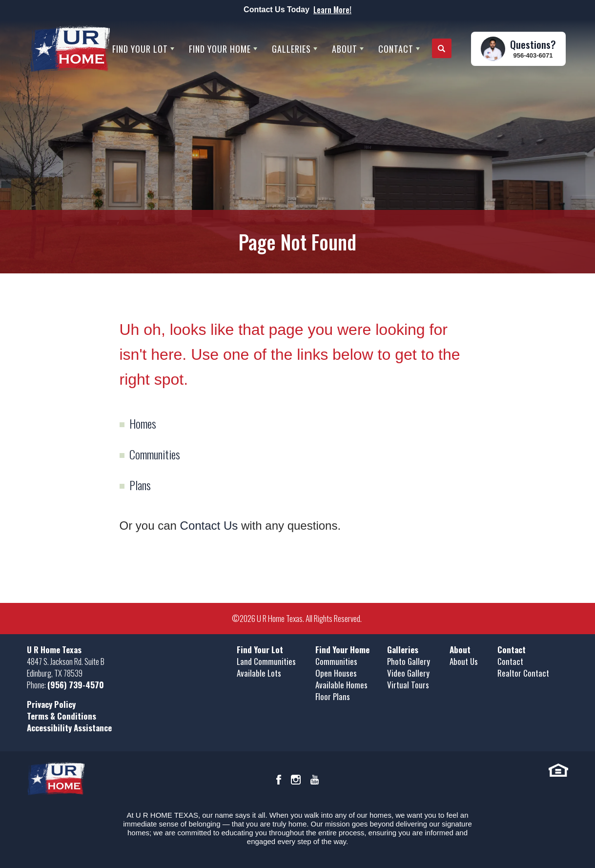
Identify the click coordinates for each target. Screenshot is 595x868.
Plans (140, 485)
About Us (464, 661)
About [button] (345, 49)
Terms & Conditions (62, 716)
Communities (155, 454)
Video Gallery (408, 673)
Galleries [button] (291, 49)
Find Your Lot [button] (140, 49)
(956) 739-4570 (76, 685)
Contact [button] (396, 49)
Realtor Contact (523, 673)
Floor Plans (333, 696)
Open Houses (336, 673)
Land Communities (266, 661)
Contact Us (209, 526)
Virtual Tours (408, 685)
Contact (510, 661)
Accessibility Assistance (69, 728)
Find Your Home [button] (220, 49)
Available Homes (341, 685)
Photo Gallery (409, 661)
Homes (143, 423)
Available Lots (259, 673)
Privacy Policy (51, 704)
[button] (442, 49)
